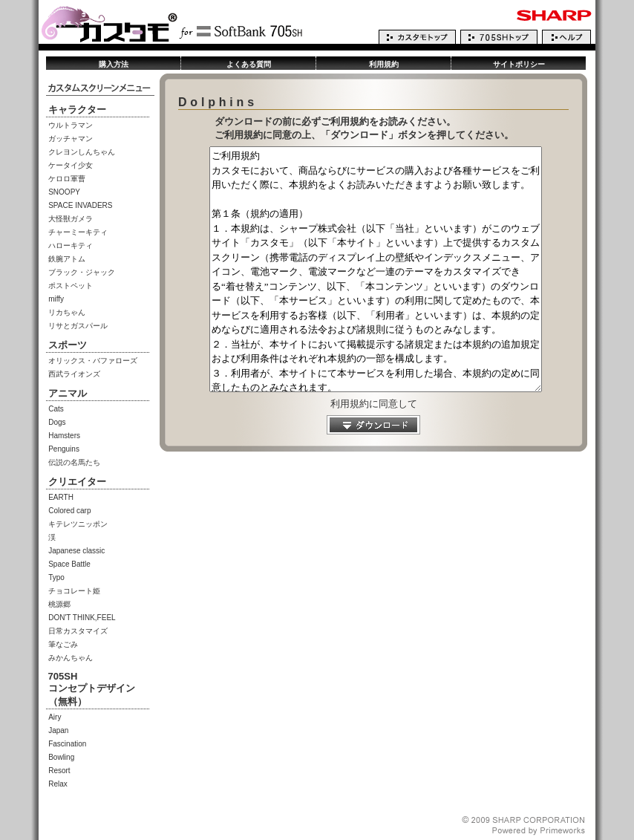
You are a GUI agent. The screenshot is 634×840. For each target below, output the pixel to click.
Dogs (57, 422)
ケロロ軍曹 (67, 179)
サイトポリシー (519, 64)
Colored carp (69, 511)
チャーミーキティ (78, 232)
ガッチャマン (71, 139)
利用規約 (384, 64)
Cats (56, 409)
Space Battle (69, 564)
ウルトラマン (71, 125)
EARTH (61, 497)
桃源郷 (59, 604)
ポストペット (71, 286)
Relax (58, 784)
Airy (55, 717)
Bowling (61, 757)
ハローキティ (71, 245)
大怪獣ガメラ (71, 219)
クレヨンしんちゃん (82, 152)
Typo (56, 577)
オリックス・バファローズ (93, 361)
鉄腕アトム (67, 259)
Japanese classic (76, 551)
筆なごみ (63, 644)
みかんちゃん (71, 658)
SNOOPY (64, 192)
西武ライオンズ (74, 374)
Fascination (67, 744)
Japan (58, 730)
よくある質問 (249, 64)
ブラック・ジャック (82, 272)
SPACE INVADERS (80, 205)
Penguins (64, 449)
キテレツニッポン (78, 524)
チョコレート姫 (74, 591)
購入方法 (114, 64)
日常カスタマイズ (78, 631)
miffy (56, 299)
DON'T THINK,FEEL (82, 618)
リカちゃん (67, 312)
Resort (59, 771)
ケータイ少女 (71, 165)
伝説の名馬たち (74, 462)
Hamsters (64, 436)
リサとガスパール (78, 326)
